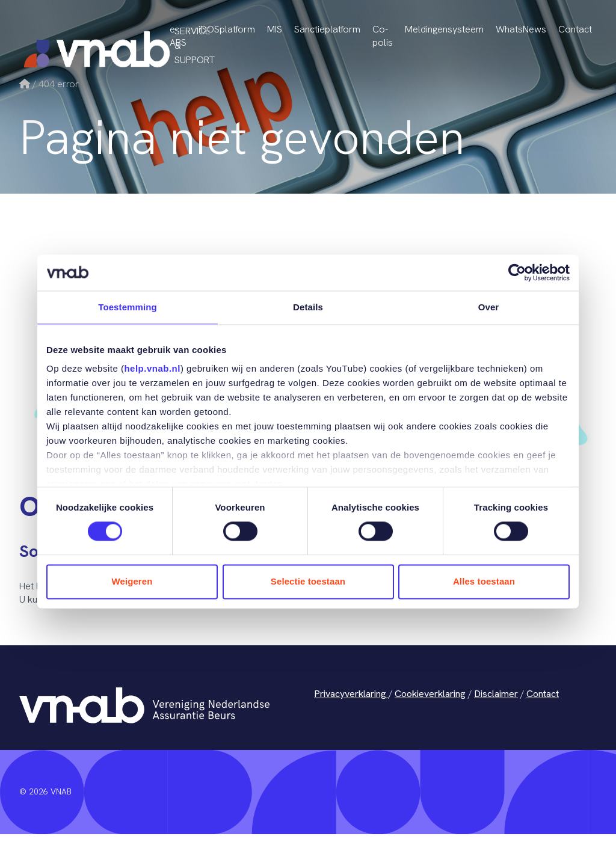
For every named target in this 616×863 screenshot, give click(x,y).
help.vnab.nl (152, 368)
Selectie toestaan (308, 581)
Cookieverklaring (430, 694)
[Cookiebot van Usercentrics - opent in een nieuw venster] (517, 272)
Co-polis (383, 36)
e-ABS (178, 36)
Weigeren (132, 581)
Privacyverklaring (351, 694)
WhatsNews (521, 29)
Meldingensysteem (444, 29)
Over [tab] (489, 307)
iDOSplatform (227, 29)
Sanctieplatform (327, 29)
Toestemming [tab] (128, 307)
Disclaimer (496, 694)
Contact (575, 29)
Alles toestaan (484, 581)
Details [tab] (308, 307)
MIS (275, 29)
